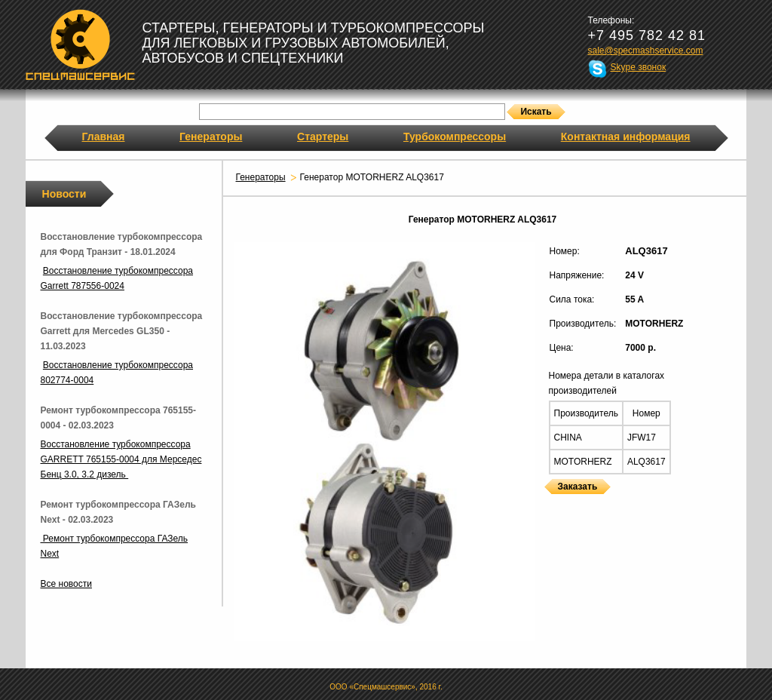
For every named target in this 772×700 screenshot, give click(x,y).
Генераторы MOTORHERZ (549, 504)
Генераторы (211, 137)
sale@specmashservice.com (646, 51)
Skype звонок (639, 67)
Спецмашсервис (80, 45)
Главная (104, 137)
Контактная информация (626, 137)
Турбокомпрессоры (455, 137)
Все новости (66, 584)
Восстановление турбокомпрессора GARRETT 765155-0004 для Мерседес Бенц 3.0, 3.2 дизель (121, 459)
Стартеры (323, 137)
